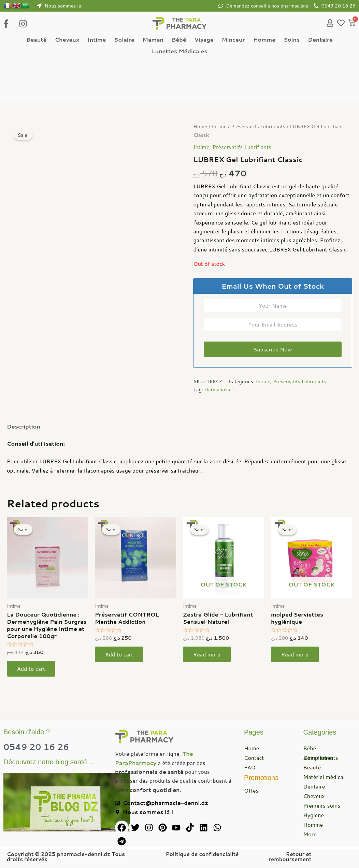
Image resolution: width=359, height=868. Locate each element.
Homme (264, 39)
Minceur (233, 39)
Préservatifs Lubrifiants (258, 126)
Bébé (179, 39)
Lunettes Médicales (179, 51)
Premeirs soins (322, 805)
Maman (153, 39)
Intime (97, 39)
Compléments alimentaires (321, 758)
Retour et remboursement (290, 857)
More (310, 834)
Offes (251, 790)
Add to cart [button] (31, 669)
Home (200, 126)
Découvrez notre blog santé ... (49, 762)
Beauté (37, 39)
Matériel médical (324, 777)
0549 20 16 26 (36, 747)
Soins (292, 39)
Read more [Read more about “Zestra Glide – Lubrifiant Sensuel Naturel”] (207, 654)
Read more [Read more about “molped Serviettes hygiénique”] (295, 654)
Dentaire (320, 39)
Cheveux (67, 39)
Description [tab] (24, 426)
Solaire (124, 39)
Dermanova (217, 389)
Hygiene (314, 815)
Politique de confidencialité (202, 854)
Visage (204, 39)
